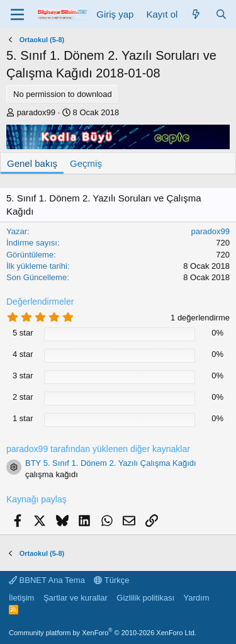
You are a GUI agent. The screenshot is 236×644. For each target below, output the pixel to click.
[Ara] (221, 14)
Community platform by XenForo (103, 633)
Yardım (197, 598)
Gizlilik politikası (145, 598)
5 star (23, 333)
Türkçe (111, 580)
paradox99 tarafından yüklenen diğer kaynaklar (98, 449)
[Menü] (17, 14)
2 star (23, 397)
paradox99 (36, 112)
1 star (23, 418)
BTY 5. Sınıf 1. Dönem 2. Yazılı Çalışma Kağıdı (111, 463)
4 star (23, 354)
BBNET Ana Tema (47, 580)
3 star (23, 376)
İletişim (21, 598)
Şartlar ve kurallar (76, 598)
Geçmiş (86, 163)
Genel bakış (32, 163)
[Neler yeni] (196, 14)
